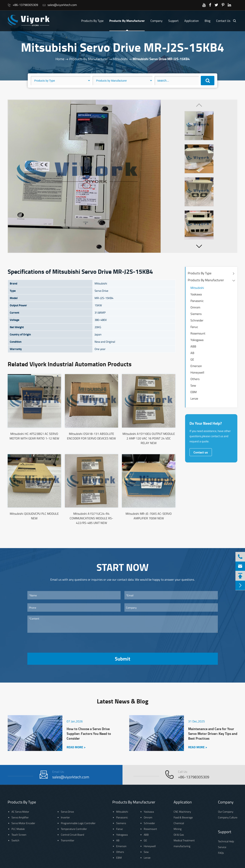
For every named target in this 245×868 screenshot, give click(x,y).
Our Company (226, 812)
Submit (122, 659)
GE (192, 359)
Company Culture (228, 817)
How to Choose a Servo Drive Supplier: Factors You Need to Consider (89, 734)
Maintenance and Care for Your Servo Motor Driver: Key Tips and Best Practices (213, 734)
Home (60, 59)
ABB (193, 346)
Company (156, 21)
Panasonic (197, 301)
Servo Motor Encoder (23, 823)
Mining (178, 829)
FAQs (221, 853)
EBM (194, 392)
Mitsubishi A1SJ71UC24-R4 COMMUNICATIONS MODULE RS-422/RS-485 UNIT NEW (91, 518)
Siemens (196, 314)
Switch (15, 840)
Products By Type (92, 21)
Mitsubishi (120, 59)
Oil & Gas (179, 835)
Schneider (197, 320)
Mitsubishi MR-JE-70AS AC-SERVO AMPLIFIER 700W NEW (149, 516)
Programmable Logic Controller (78, 823)
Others (195, 379)
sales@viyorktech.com (60, 5)
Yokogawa (197, 340)
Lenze (194, 398)
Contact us (201, 452)
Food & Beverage (183, 817)
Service (222, 847)
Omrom (195, 307)
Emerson (196, 366)
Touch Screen (19, 835)
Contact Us (223, 21)
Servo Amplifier (20, 817)
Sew (193, 385)
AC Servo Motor (20, 812)
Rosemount (198, 333)
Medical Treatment (184, 840)
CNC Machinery (182, 812)
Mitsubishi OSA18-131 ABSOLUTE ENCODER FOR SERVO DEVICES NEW (91, 436)
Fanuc (194, 327)
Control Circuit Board (72, 835)
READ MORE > (76, 747)
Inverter (65, 817)
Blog (207, 21)
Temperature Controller (74, 829)
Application (192, 21)
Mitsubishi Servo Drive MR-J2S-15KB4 (161, 59)
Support (173, 21)
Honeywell (197, 372)
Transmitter (68, 840)
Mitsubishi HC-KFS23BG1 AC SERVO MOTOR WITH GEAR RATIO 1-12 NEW (34, 436)
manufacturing (182, 846)
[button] (199, 246)
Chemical (179, 823)
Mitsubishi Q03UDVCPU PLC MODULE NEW (34, 516)
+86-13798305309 (23, 5)
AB (192, 353)
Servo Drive (67, 812)
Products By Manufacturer (127, 21)
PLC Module (18, 829)
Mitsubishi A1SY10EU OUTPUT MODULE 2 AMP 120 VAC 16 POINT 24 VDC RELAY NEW (149, 438)
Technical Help (226, 841)
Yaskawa (196, 294)
